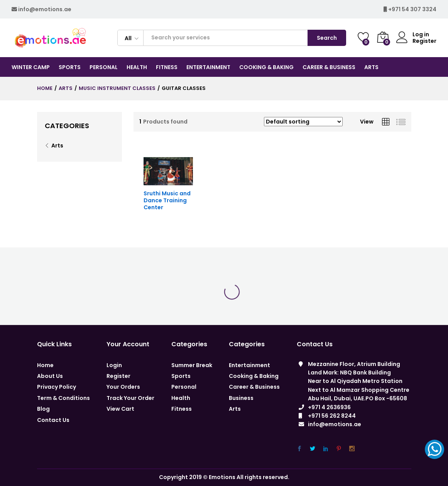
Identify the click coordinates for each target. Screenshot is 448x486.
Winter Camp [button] (31, 67)
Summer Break (192, 365)
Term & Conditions (63, 398)
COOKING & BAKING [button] (266, 67)
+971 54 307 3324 (412, 9)
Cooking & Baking (254, 376)
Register (424, 41)
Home (45, 365)
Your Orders (123, 387)
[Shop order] (303, 122)
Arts (57, 146)
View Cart (120, 409)
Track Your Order (130, 398)
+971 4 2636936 (329, 407)
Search (327, 38)
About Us (50, 376)
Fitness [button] (167, 67)
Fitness (182, 409)
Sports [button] (70, 67)
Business (241, 398)
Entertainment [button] (208, 67)
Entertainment (249, 365)
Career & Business (254, 387)
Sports (181, 376)
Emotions (222, 477)
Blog (43, 409)
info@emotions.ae (45, 9)
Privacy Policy (57, 387)
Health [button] (137, 67)
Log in (413, 35)
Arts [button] (371, 67)
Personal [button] (104, 67)
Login (114, 365)
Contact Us (53, 420)
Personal (184, 387)
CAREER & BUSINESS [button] (329, 67)
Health (181, 398)
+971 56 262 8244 (332, 416)
